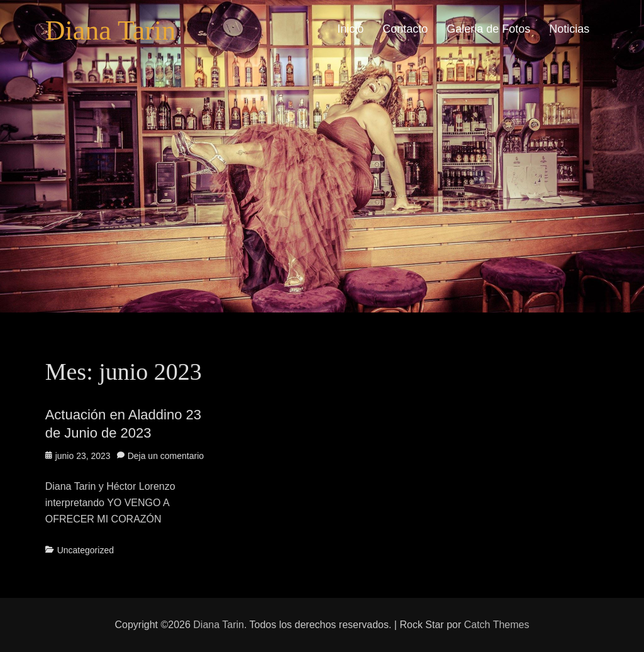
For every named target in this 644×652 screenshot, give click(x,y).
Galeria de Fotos (488, 29)
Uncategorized (86, 550)
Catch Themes (497, 625)
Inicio (350, 29)
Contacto (405, 29)
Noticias (569, 29)
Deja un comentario (166, 456)
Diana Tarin (110, 30)
